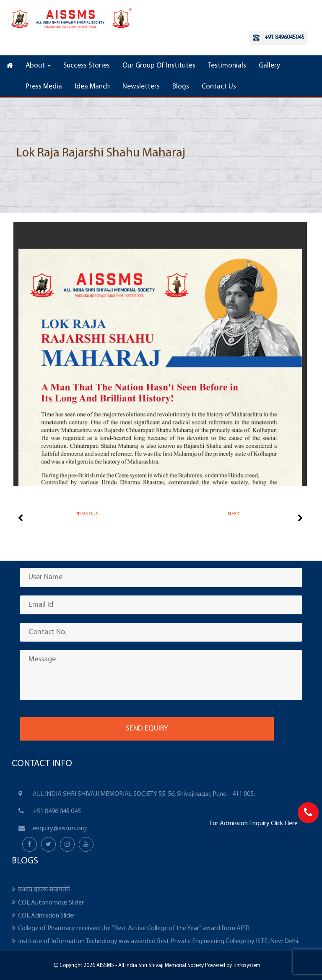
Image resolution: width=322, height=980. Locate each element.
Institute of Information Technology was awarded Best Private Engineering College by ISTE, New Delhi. (159, 941)
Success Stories (87, 66)
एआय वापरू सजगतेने (44, 890)
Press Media (44, 87)
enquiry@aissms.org (60, 829)
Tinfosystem (247, 966)
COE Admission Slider (47, 916)
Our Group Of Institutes (159, 66)
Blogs (181, 87)
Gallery (269, 66)
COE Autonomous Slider (51, 903)
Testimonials (227, 66)
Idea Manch (92, 87)
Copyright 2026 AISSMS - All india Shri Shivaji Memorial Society (131, 966)
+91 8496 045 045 (57, 811)
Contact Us (219, 87)
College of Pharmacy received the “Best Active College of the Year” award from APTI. (134, 928)
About (38, 66)
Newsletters (141, 87)
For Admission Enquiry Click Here (253, 824)
